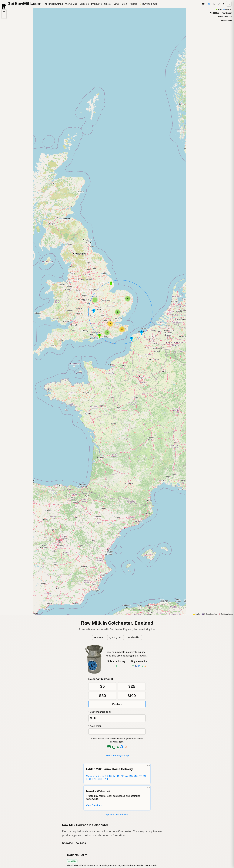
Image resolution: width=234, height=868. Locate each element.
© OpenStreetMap (210, 614)
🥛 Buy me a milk (148, 4)
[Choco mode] (219, 4)
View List (134, 637)
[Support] (209, 4)
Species (84, 4)
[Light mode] (223, 4)
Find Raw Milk (54, 4)
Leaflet (197, 614)
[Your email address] (117, 732)
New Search (227, 13)
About (133, 4)
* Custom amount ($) (100, 712)
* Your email (95, 726)
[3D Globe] (203, 4)
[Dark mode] (214, 4)
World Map (71, 4)
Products (96, 4)
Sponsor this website (117, 814)
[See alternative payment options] (122, 747)
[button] (99, 336)
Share (98, 638)
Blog (125, 4)
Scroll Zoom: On (225, 17)
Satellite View (226, 20)
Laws (117, 4)
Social (108, 4)
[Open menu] (229, 4)
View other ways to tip (117, 755)
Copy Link (115, 638)
